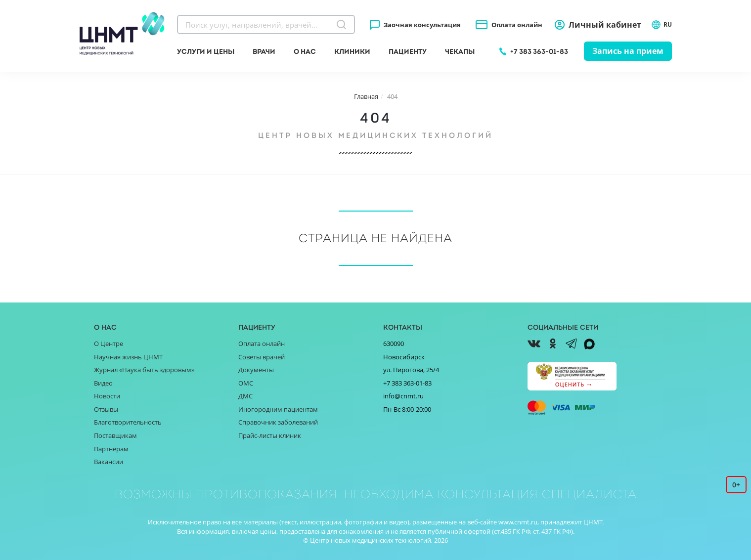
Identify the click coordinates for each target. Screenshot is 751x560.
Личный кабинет (605, 25)
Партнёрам (111, 449)
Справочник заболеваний (278, 422)
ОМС (246, 383)
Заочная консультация (422, 25)
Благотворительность (128, 422)
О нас (305, 51)
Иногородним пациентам (278, 409)
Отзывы (106, 409)
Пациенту (408, 51)
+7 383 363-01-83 (539, 51)
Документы (256, 370)
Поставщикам (115, 435)
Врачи (264, 51)
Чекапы (460, 51)
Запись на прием (628, 51)
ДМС (245, 396)
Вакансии (109, 462)
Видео (103, 383)
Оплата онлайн (517, 25)
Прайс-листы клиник (270, 435)
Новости (107, 396)
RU (662, 25)
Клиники (352, 51)
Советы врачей (262, 357)
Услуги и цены (206, 51)
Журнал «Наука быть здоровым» (144, 370)
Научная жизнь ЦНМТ (128, 357)
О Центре (109, 344)
